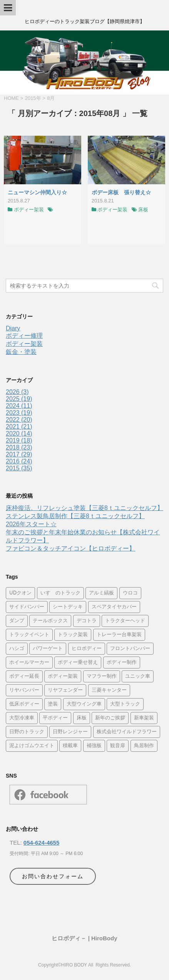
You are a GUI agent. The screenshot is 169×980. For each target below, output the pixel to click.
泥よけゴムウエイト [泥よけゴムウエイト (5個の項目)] (32, 746)
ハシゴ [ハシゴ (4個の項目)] (17, 649)
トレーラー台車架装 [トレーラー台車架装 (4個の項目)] (119, 635)
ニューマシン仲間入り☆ (37, 192)
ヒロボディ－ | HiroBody (84, 938)
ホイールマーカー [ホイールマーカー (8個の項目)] (29, 663)
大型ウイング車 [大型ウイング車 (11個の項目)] (84, 704)
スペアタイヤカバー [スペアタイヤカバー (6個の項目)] (114, 607)
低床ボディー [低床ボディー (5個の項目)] (24, 704)
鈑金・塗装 (21, 352)
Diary (13, 328)
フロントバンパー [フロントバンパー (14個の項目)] (130, 649)
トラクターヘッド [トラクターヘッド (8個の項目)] (125, 621)
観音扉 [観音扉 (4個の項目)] (118, 746)
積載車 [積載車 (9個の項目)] (70, 746)
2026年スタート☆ (31, 524)
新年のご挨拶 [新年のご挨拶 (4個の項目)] (110, 718)
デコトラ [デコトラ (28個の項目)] (87, 621)
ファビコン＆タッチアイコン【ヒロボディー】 (70, 548)
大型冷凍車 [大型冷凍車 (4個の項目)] (22, 718)
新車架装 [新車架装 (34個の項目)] (144, 718)
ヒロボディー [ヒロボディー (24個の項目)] (87, 649)
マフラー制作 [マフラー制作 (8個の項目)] (102, 676)
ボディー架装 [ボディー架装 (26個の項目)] (63, 676)
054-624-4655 (41, 843)
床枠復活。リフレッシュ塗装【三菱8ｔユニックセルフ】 (84, 508)
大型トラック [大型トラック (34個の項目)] (125, 704)
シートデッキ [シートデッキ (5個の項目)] (68, 607)
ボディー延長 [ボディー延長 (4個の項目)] (24, 676)
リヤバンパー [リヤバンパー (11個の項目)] (24, 690)
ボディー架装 (29, 210)
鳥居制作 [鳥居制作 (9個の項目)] (144, 746)
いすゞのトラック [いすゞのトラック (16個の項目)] (60, 593)
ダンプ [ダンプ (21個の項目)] (17, 621)
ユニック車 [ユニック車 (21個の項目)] (138, 676)
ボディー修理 (24, 336)
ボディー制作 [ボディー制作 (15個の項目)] (122, 663)
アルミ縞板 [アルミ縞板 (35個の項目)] (101, 593)
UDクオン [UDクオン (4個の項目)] (20, 593)
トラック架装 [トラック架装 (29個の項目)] (73, 635)
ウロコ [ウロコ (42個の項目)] (130, 593)
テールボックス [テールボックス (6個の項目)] (50, 621)
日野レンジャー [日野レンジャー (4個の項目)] (70, 732)
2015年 (33, 98)
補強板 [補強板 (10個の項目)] (94, 746)
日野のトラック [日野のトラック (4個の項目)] (27, 732)
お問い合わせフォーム (53, 876)
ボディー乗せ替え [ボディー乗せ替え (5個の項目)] (78, 663)
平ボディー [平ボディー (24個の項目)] (55, 718)
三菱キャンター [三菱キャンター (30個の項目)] (109, 690)
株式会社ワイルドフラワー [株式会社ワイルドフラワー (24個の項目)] (127, 732)
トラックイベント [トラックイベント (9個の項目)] (29, 635)
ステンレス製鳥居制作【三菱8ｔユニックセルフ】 (75, 516)
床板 (143, 210)
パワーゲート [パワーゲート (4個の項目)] (48, 649)
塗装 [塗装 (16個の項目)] (53, 704)
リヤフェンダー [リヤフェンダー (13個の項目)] (65, 690)
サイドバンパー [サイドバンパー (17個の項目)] (27, 607)
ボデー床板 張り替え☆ (121, 192)
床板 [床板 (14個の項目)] (82, 718)
